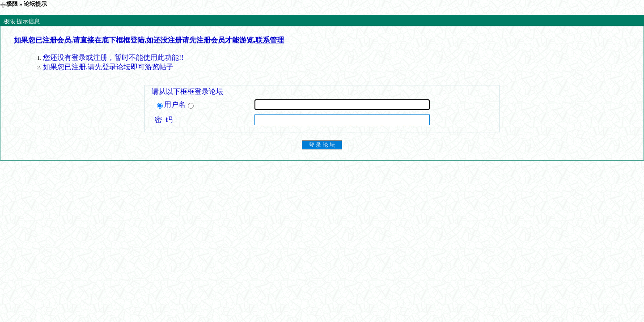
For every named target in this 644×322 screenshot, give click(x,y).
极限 (12, 4)
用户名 (175, 105)
